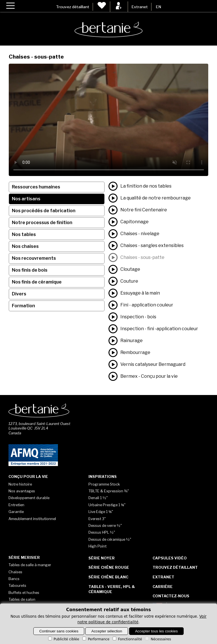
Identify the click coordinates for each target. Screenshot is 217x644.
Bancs (14, 579)
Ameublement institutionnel (32, 519)
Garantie (16, 512)
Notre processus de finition (42, 223)
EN (158, 7)
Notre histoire (20, 484)
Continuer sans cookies (59, 631)
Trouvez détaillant (73, 7)
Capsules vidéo (170, 558)
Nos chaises (25, 246)
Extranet (140, 7)
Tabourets (17, 585)
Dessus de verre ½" (105, 525)
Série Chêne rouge (109, 567)
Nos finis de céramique (37, 282)
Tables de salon (22, 599)
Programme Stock (104, 484)
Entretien (16, 505)
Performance (95, 639)
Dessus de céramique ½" (110, 539)
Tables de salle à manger (30, 565)
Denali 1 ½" (98, 498)
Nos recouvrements (34, 258)
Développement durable (29, 498)
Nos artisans (26, 199)
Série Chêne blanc (108, 577)
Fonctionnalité (127, 639)
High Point (97, 546)
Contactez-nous (171, 596)
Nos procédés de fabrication (44, 211)
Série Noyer (102, 558)
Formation (23, 306)
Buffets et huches (24, 593)
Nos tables (24, 234)
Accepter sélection (107, 631)
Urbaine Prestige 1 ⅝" (107, 505)
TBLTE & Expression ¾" (109, 491)
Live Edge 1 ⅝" (101, 512)
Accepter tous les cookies (156, 631)
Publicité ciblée (63, 639)
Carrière (163, 587)
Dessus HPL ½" (102, 532)
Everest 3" (97, 519)
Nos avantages (22, 491)
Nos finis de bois (30, 270)
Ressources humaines (36, 187)
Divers (19, 294)
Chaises (15, 572)
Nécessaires (158, 639)
